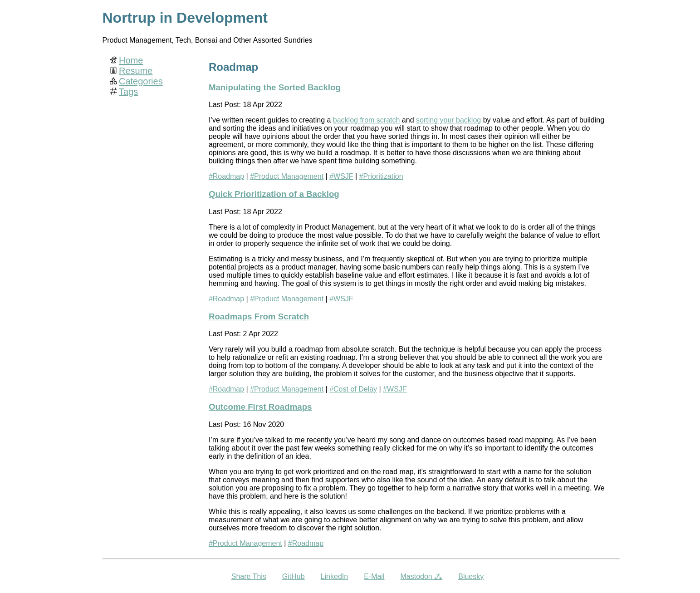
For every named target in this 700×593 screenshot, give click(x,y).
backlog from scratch (367, 120)
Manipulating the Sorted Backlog (275, 87)
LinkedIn (335, 576)
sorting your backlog (448, 120)
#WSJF (341, 176)
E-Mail (374, 576)
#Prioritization (381, 176)
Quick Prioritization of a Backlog (274, 194)
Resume (136, 71)
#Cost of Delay (353, 389)
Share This (249, 576)
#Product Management (287, 176)
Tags (128, 92)
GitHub (294, 576)
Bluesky (471, 576)
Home (131, 60)
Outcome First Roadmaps (260, 407)
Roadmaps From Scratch (259, 316)
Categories (141, 81)
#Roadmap (226, 176)
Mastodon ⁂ (421, 576)
